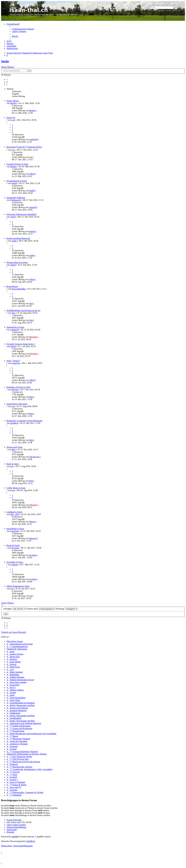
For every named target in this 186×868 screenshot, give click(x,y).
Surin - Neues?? (13, 361)
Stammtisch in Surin (15, 327)
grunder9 (14, 423)
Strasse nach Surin (14, 447)
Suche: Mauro (13, 101)
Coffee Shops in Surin (16, 488)
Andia (14, 241)
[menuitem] (23, 29)
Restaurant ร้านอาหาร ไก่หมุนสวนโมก (24, 147)
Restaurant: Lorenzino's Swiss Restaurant (24, 421)
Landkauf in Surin (14, 512)
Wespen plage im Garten (17, 262)
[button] (7, 84)
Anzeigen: (14, 609)
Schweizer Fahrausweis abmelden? (22, 214)
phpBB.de (31, 841)
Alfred (32, 174)
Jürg (31, 303)
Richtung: (67, 609)
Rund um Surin (13, 545)
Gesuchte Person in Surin (17, 164)
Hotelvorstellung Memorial (18, 238)
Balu (31, 397)
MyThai (15, 390)
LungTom (16, 363)
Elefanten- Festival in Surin (18, 387)
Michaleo (33, 337)
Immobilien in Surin (15, 529)
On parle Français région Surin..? (21, 344)
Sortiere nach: (41, 609)
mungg (32, 231)
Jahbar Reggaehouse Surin (18, 586)
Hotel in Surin (13, 464)
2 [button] (7, 82)
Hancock (33, 538)
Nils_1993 (15, 514)
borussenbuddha (19, 289)
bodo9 (14, 183)
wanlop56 (33, 139)
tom (13, 120)
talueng (15, 565)
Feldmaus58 (15, 200)
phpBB (15, 837)
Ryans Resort (12, 286)
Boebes (13, 103)
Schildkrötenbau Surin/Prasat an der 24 (23, 310)
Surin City (11, 118)
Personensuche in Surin (17, 181)
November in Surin (15, 562)
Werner (32, 522)
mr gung (15, 548)
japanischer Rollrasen (16, 198)
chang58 (33, 207)
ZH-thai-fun (34, 457)
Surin (5, 61)
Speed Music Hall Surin (17, 404)
